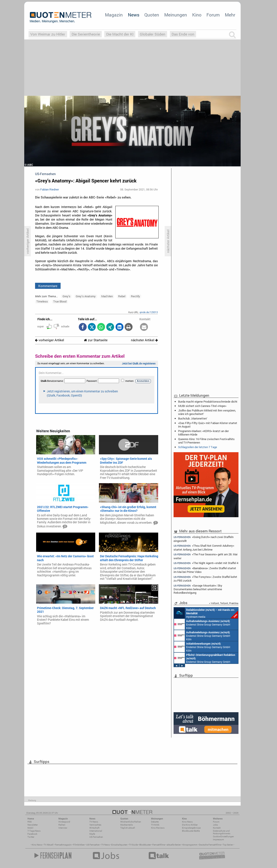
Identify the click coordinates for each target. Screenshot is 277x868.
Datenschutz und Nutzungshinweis (222, 832)
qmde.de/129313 (149, 312)
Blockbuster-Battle (191, 831)
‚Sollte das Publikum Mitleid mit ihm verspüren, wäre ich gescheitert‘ (207, 412)
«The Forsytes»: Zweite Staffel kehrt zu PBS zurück (205, 579)
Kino (197, 15)
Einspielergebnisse (191, 828)
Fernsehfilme (159, 845)
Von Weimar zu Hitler (48, 34)
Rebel (122, 296)
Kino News (37, 845)
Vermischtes (95, 825)
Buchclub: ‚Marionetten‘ (193, 418)
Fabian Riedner (50, 189)
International (96, 831)
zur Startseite (96, 340)
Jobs (215, 825)
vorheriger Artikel (50, 340)
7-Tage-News (34, 831)
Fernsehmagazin (63, 845)
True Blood (60, 301)
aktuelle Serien (174, 845)
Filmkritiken (79, 845)
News (134, 15)
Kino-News (187, 822)
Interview (63, 828)
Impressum (218, 840)
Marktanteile (126, 825)
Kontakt (217, 828)
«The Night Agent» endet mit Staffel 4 (206, 563)
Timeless (42, 301)
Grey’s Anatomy (86, 296)
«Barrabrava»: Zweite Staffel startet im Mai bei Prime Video (205, 570)
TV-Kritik (155, 825)
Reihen (62, 825)
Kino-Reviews (158, 828)
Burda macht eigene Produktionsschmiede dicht (208, 401)
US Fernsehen (93, 845)
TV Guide (133, 845)
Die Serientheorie (86, 34)
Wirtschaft (94, 828)
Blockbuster (145, 845)
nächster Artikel (144, 340)
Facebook (32, 834)
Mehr (230, 15)
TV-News (94, 822)
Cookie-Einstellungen (223, 836)
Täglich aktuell (128, 828)
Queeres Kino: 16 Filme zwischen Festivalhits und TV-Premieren (206, 441)
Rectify (135, 296)
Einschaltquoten (119, 845)
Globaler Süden (153, 34)
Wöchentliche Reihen (131, 822)
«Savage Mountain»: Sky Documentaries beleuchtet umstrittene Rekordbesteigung (198, 589)
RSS (30, 822)
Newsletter (33, 825)
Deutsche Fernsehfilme (210, 845)
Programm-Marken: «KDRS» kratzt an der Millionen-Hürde (203, 433)
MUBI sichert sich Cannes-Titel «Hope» (202, 406)
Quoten (152, 15)
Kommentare (48, 286)
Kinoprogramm (190, 845)
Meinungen (176, 15)
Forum (213, 15)
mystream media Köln (206, 613)
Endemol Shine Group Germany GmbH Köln (202, 624)
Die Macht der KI (120, 34)
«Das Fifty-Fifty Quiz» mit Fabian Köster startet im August (208, 425)
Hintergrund (64, 822)
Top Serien (228, 845)
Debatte (155, 822)
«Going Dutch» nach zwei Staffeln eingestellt (204, 539)
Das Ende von (183, 34)
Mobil (30, 828)
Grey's (66, 296)
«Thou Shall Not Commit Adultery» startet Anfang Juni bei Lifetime (204, 547)
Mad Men (107, 296)
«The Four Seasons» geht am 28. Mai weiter (205, 556)
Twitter (31, 837)
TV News (105, 845)
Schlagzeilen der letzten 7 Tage (198, 447)
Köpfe (92, 834)
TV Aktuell (49, 845)
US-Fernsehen (96, 837)
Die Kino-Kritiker (190, 825)
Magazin (114, 15)
